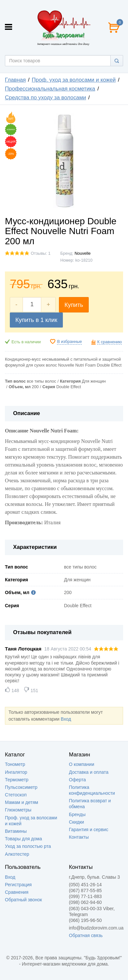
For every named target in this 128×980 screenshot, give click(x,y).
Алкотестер (17, 854)
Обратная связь (86, 935)
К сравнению (110, 342)
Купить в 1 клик (36, 320)
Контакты (79, 837)
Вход (66, 719)
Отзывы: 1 (41, 253)
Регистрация (18, 885)
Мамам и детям (21, 802)
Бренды (77, 814)
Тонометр (15, 764)
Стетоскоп (16, 795)
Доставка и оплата (89, 772)
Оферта (78, 780)
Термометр (17, 780)
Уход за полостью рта (28, 846)
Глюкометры (18, 810)
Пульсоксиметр (21, 787)
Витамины (16, 831)
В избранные (69, 342)
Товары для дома (23, 839)
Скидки (77, 822)
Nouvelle (83, 253)
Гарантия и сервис (89, 830)
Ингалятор (16, 772)
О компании (82, 764)
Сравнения (17, 892)
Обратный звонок (23, 900)
